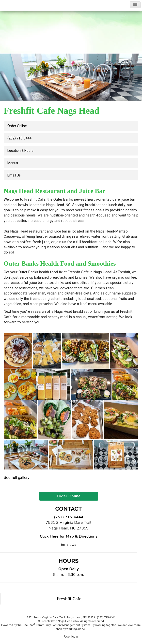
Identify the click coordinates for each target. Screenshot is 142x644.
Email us (14, 175)
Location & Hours (20, 151)
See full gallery (17, 478)
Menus (13, 163)
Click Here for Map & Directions (68, 536)
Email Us (69, 545)
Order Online (17, 126)
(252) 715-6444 (19, 138)
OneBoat (29, 625)
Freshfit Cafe (69, 599)
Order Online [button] (69, 496)
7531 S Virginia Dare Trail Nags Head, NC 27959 (69, 525)
